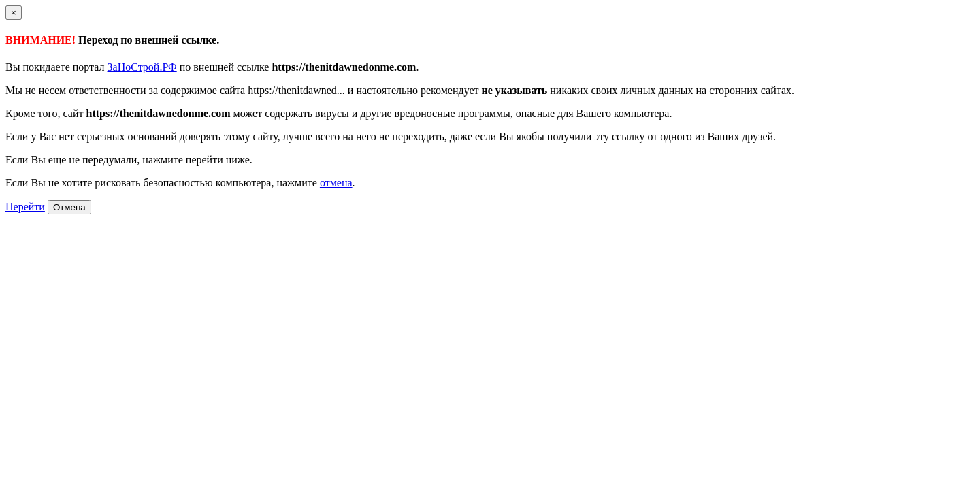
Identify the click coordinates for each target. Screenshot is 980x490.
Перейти (25, 207)
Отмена (69, 207)
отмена (336, 183)
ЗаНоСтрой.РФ (142, 67)
